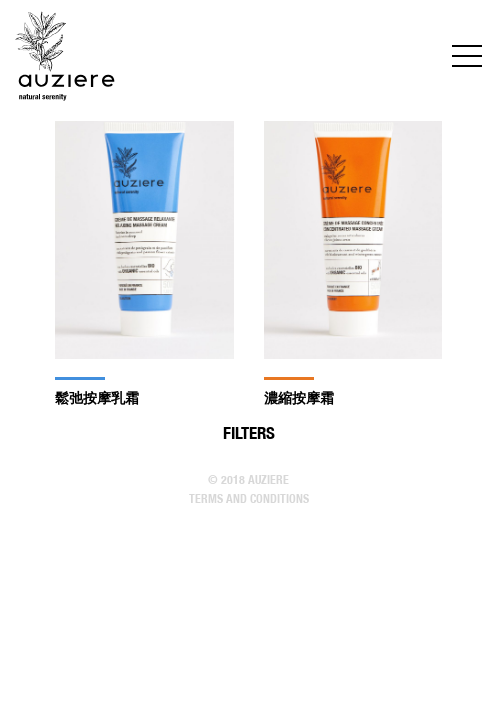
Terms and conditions (249, 498)
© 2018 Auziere (248, 479)
